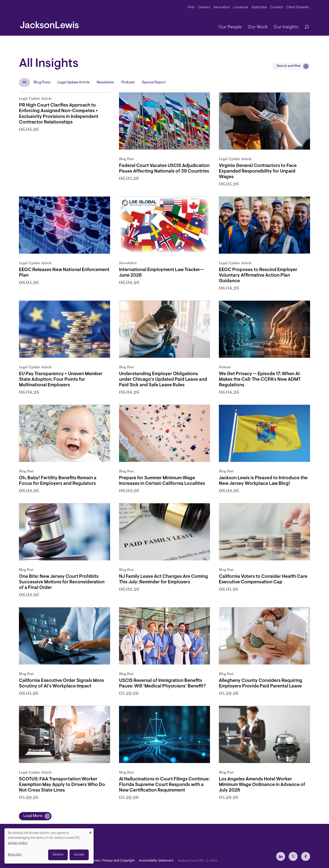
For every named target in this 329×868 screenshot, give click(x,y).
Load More (33, 816)
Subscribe (259, 7)
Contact (277, 7)
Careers (204, 7)
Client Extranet (298, 7)
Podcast (128, 82)
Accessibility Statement (156, 860)
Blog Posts (42, 82)
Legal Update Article (74, 82)
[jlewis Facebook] (306, 856)
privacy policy (18, 843)
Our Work (258, 27)
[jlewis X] (293, 856)
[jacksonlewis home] (49, 24)
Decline (58, 855)
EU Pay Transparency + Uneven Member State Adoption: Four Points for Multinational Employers (61, 379)
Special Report (154, 82)
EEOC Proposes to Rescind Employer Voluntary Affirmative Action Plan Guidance (258, 275)
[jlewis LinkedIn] (281, 856)
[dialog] (49, 846)
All (25, 82)
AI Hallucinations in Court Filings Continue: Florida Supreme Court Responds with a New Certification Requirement (164, 785)
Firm (191, 7)
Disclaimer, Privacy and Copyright (109, 860)
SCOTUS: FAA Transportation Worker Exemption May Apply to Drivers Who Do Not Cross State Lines (62, 785)
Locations (241, 7)
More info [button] (15, 855)
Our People (230, 27)
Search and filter (289, 66)
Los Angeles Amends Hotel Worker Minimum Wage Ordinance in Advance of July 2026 (262, 785)
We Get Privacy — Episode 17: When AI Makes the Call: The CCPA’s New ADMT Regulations (260, 379)
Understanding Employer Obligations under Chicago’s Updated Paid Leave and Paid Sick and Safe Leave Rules (163, 379)
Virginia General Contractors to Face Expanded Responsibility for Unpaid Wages (258, 171)
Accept (79, 855)
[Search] (304, 27)
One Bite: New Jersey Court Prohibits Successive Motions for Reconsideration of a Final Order (62, 582)
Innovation (222, 7)
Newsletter (106, 82)
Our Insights (286, 27)
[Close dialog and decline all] (90, 831)
